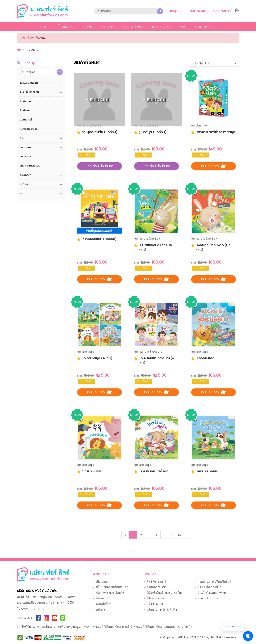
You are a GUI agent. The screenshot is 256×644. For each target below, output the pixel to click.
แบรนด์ (24, 184)
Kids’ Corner (133, 27)
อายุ (22, 138)
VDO (184, 27)
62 (180, 535)
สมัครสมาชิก (197, 11)
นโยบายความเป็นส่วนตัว (112, 587)
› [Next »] (188, 535)
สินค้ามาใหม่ (26, 101)
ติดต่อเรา (102, 599)
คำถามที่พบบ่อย (208, 599)
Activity (107, 27)
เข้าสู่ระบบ (176, 11)
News (87, 27)
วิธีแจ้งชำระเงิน (156, 599)
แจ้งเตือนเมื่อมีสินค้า (99, 166)
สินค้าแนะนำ (26, 110)
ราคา (22, 193)
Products (66, 27)
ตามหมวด (25, 156)
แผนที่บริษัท (104, 604)
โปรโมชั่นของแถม (29, 92)
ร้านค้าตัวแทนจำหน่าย (212, 593)
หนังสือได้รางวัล (29, 129)
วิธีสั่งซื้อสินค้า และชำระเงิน (164, 593)
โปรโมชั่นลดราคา (29, 83)
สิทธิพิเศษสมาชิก (157, 582)
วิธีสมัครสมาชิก (157, 587)
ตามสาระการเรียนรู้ (30, 166)
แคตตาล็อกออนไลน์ (210, 587)
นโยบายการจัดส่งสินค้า (162, 610)
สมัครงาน (102, 610)
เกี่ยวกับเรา (103, 582)
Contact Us (206, 27)
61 (172, 535)
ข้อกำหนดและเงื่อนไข (110, 593)
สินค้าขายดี (26, 120)
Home (44, 27)
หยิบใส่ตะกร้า (213, 166)
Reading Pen (162, 27)
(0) (230, 11)
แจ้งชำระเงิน (155, 604)
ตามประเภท (26, 147)
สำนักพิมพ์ (26, 175)
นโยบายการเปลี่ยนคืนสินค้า (215, 582)
